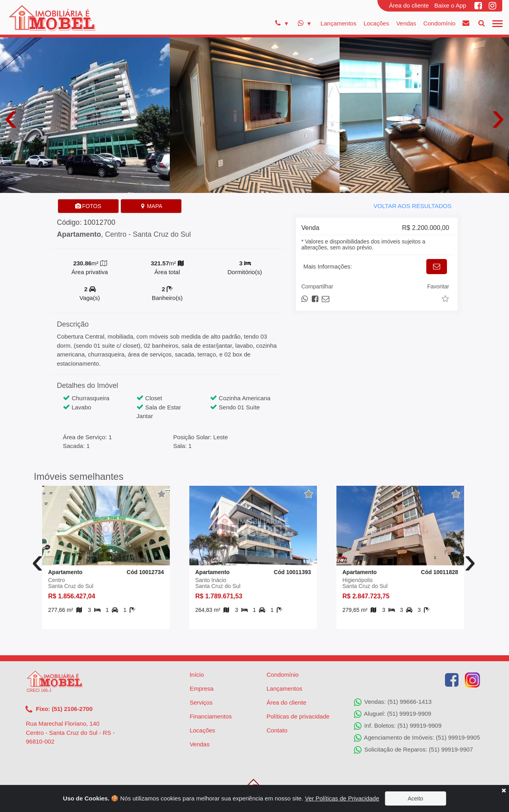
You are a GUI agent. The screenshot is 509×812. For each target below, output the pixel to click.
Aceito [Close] (415, 798)
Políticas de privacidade (298, 716)
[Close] (504, 790)
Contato (277, 730)
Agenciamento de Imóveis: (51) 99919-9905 (417, 738)
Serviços (201, 702)
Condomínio (439, 23)
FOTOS (88, 206)
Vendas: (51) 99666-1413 (393, 702)
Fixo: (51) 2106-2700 (59, 709)
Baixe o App (450, 5)
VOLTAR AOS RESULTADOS (412, 206)
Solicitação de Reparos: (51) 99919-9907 (414, 750)
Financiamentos (211, 716)
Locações (376, 23)
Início (197, 675)
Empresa (202, 688)
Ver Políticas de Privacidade (342, 798)
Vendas (406, 23)
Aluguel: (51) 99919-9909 (393, 714)
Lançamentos (338, 23)
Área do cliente (409, 5)
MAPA (151, 206)
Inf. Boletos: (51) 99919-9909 (398, 726)
